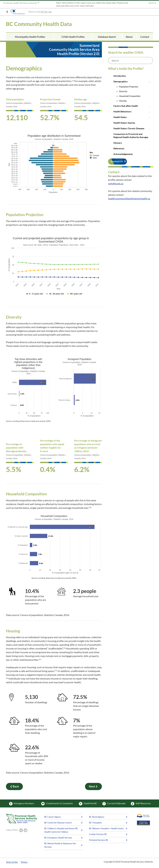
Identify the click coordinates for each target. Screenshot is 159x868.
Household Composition (130, 96)
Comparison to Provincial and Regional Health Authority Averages (131, 136)
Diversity (123, 91)
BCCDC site (46, 12)
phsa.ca (152, 3)
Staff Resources (141, 804)
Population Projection (129, 87)
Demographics (121, 81)
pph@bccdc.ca (116, 183)
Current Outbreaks (114, 804)
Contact (145, 37)
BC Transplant (95, 823)
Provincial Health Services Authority (20, 3)
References (119, 148)
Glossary (118, 143)
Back (14, 786)
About (129, 37)
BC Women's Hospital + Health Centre (106, 828)
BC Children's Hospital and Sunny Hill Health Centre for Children (61, 830)
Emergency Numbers (22, 804)
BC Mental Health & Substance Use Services (60, 845)
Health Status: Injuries (124, 123)
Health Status (120, 117)
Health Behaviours (122, 111)
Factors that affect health (126, 106)
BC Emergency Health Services (58, 838)
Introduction (120, 76)
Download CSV (117, 161)
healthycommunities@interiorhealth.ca (129, 198)
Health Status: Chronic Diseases (129, 128)
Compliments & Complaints (57, 804)
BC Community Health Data (39, 24)
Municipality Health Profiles (30, 37)
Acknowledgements (123, 154)
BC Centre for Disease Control (58, 823)
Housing (123, 101)
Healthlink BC (88, 804)
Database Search (107, 37)
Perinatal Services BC (99, 840)
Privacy (24, 862)
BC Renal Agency (97, 817)
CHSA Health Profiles (73, 37)
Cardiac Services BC (98, 834)
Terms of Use (12, 862)
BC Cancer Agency (53, 817)
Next (93, 786)
